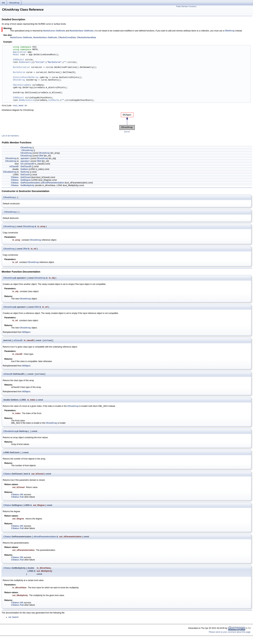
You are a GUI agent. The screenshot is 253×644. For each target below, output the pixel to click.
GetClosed (26, 178)
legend (127, 132)
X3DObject (18, 60)
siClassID (29, 164)
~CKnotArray (27, 151)
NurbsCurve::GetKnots (54, 31)
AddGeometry (26, 62)
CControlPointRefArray (26, 78)
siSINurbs (54, 100)
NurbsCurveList (22, 67)
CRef (41, 156)
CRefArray (230, 31)
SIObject (26, 333)
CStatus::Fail (17, 498)
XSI (3, 3)
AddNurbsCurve (27, 100)
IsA (22, 164)
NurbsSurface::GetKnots (82, 31)
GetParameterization (30, 183)
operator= (25, 159)
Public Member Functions (186, 6)
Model (16, 55)
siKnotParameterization (53, 183)
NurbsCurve (19, 73)
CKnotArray (14, 3)
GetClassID (26, 167)
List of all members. (10, 136)
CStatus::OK (17, 496)
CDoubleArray (10, 172)
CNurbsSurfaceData (86, 37)
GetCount (25, 175)
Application (20, 52)
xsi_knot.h (20, 106)
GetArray (25, 172)
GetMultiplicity (27, 186)
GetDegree (26, 181)
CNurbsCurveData (67, 37)
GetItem (24, 170)
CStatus (15, 178)
